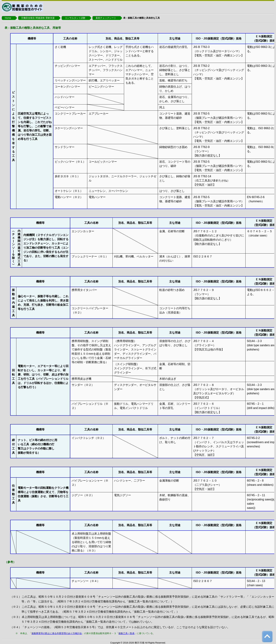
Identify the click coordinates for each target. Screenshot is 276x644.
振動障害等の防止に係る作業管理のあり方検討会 (57, 633)
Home (8, 18)
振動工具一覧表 (126, 633)
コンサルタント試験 (75, 18)
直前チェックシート (106, 18)
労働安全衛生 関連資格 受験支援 (38, 18)
